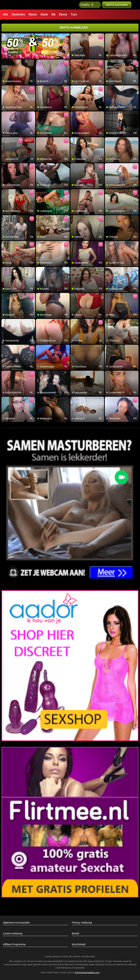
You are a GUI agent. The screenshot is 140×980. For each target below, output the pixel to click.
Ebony (63, 14)
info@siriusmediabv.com (87, 973)
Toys (74, 14)
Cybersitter (79, 968)
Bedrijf (75, 933)
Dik (53, 14)
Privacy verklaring (82, 923)
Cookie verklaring (13, 933)
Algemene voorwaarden (16, 923)
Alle (5, 14)
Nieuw (33, 14)
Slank (44, 14)
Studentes (18, 14)
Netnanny (66, 968)
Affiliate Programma (14, 944)
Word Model (79, 944)
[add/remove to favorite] (73, 36)
